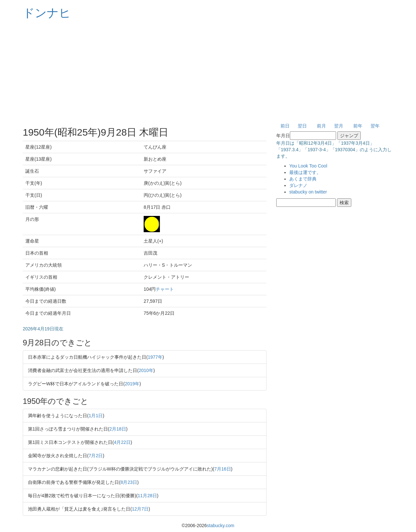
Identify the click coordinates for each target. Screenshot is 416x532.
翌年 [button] (375, 126)
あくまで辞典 (303, 179)
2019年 (132, 384)
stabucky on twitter (308, 192)
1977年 (155, 357)
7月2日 (96, 456)
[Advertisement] (208, 72)
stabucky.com (221, 525)
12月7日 (140, 509)
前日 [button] (285, 126)
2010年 (146, 370)
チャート (165, 289)
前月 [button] (321, 126)
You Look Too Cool (308, 166)
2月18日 (117, 429)
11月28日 (147, 496)
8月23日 (129, 482)
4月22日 (122, 442)
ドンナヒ (47, 13)
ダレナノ (298, 185)
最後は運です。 (305, 172)
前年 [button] (358, 126)
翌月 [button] (339, 126)
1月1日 (96, 416)
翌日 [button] (302, 126)
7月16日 (222, 469)
